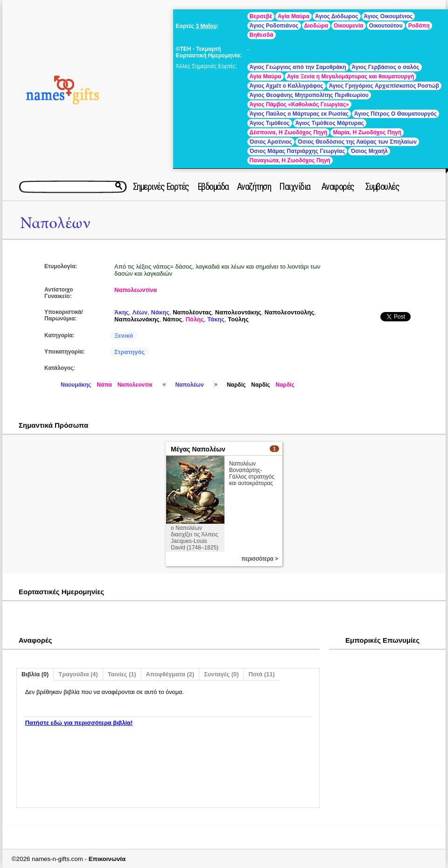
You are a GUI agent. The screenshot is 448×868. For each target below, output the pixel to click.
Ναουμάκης (76, 385)
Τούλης (238, 319)
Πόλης (195, 319)
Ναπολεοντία (135, 385)
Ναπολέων (55, 223)
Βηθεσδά (262, 35)
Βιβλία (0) (35, 674)
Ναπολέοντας (192, 312)
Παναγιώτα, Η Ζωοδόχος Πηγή (290, 160)
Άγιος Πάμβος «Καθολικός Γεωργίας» (299, 104)
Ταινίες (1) (122, 674)
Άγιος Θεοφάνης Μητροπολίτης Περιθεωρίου (309, 95)
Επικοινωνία (107, 859)
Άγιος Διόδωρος (336, 16)
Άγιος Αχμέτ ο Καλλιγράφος (287, 86)
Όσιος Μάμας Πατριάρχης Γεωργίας (297, 151)
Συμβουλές (382, 187)
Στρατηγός (129, 352)
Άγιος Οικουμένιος (388, 16)
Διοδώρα (316, 26)
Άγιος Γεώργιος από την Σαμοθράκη (298, 67)
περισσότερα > (260, 559)
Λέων (140, 312)
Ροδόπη (419, 26)
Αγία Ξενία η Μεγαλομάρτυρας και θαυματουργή (351, 76)
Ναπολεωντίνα (136, 290)
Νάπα (104, 385)
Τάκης (216, 319)
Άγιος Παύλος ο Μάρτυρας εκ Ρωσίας (299, 114)
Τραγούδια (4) (78, 674)
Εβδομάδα (213, 187)
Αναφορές (338, 187)
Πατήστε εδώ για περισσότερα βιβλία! (79, 723)
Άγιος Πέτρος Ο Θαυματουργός (395, 114)
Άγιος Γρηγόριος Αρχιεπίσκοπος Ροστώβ (384, 86)
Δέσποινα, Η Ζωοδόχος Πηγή (289, 132)
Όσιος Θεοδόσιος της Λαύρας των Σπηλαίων (357, 142)
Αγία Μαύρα (294, 16)
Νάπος (173, 319)
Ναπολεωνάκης (137, 319)
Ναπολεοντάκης (238, 312)
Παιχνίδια (295, 187)
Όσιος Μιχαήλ (369, 151)
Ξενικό (124, 336)
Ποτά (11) (261, 674)
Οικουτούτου (386, 26)
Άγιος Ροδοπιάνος (274, 26)
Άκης (122, 312)
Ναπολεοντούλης (289, 312)
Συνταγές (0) (221, 674)
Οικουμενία (349, 26)
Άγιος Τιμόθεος (270, 123)
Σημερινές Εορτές (161, 187)
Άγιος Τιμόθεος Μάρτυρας (330, 123)
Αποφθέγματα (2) (170, 674)
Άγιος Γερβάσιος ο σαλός (386, 67)
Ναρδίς (236, 385)
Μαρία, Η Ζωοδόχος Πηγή (367, 132)
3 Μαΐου (206, 26)
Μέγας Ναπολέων (198, 449)
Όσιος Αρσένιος (271, 142)
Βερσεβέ (261, 16)
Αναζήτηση (254, 187)
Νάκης (160, 312)
